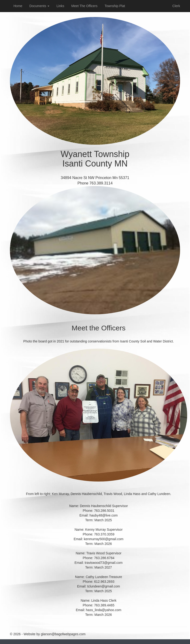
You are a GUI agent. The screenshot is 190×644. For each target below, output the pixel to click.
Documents (39, 6)
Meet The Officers (84, 6)
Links (60, 6)
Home (18, 6)
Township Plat (115, 6)
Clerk (176, 6)
